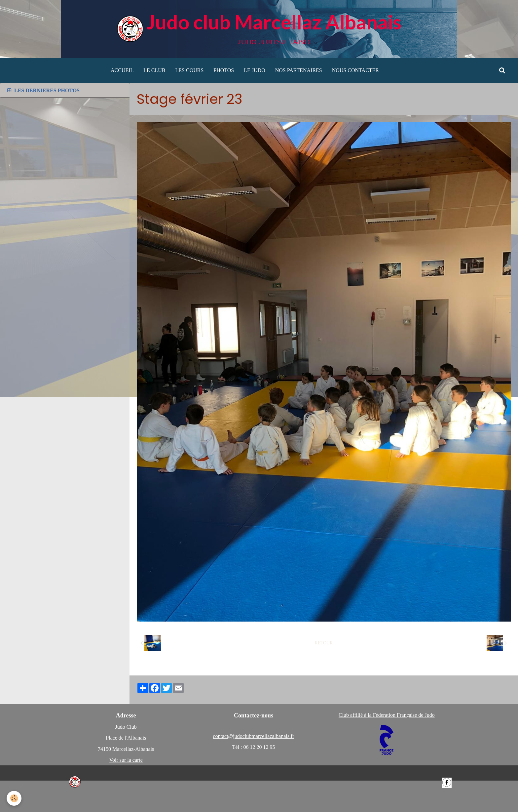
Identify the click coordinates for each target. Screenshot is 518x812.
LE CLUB (154, 70)
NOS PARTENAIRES (299, 70)
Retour (324, 643)
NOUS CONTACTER (355, 70)
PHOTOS (224, 70)
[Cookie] (14, 798)
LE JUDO (254, 70)
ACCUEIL (122, 70)
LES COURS (190, 70)
